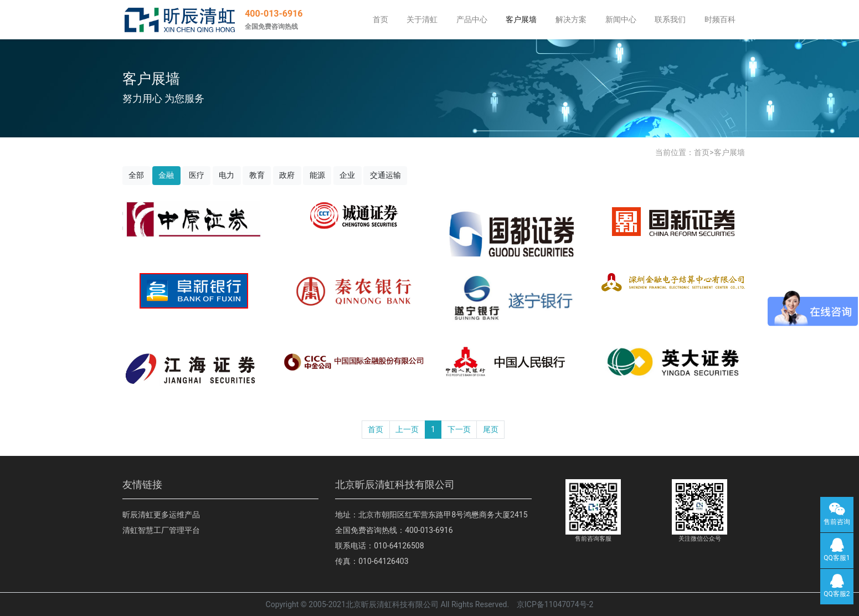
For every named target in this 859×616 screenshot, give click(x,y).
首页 (380, 19)
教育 (257, 175)
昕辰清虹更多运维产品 (161, 515)
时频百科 (720, 19)
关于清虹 (422, 19)
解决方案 (571, 19)
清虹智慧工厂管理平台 (161, 530)
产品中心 (472, 19)
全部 (136, 175)
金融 (166, 175)
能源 (317, 175)
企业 (347, 175)
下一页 (459, 429)
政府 (287, 175)
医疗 (197, 175)
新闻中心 (621, 19)
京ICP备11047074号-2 (555, 604)
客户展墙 (521, 19)
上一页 (407, 429)
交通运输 (385, 175)
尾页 (491, 429)
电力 (227, 175)
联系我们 (670, 19)
